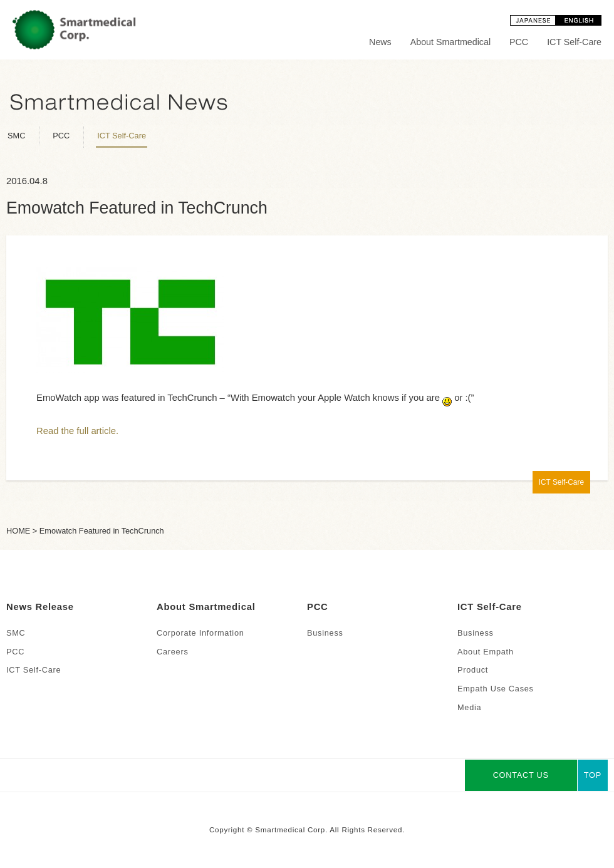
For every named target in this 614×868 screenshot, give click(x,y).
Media (469, 707)
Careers (173, 652)
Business (325, 633)
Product (473, 670)
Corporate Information (200, 633)
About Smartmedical (450, 42)
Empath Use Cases (496, 689)
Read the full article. (77, 431)
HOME (18, 531)
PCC (519, 42)
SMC (16, 136)
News (380, 42)
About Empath (486, 652)
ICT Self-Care (574, 42)
